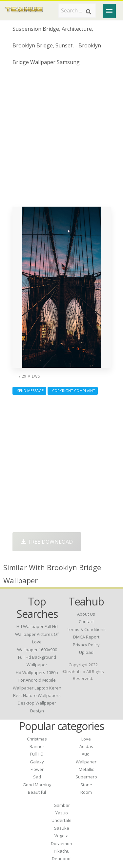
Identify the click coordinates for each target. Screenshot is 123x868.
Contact (86, 621)
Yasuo (62, 813)
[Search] (89, 12)
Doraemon (61, 843)
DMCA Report (86, 637)
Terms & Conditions (86, 629)
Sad (37, 777)
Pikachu (62, 851)
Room (86, 792)
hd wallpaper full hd (37, 626)
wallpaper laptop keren (37, 688)
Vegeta (61, 836)
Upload (86, 652)
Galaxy (37, 762)
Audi (86, 754)
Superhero (86, 777)
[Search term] (77, 10)
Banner (37, 746)
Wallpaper (86, 762)
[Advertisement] (61, 139)
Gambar (62, 805)
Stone (86, 785)
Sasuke (62, 828)
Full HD (37, 754)
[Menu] (109, 11)
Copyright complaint (73, 391)
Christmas (37, 739)
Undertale (61, 820)
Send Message (29, 391)
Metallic (86, 769)
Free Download (47, 542)
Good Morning (37, 785)
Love (86, 739)
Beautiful (37, 792)
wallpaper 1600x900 (37, 650)
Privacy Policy (86, 645)
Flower (37, 769)
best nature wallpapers (37, 695)
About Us (86, 614)
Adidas (86, 746)
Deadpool (62, 859)
